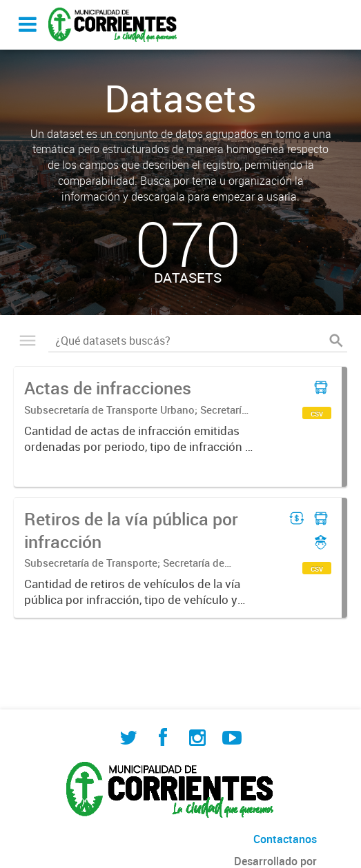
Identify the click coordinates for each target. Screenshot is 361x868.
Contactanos (285, 839)
